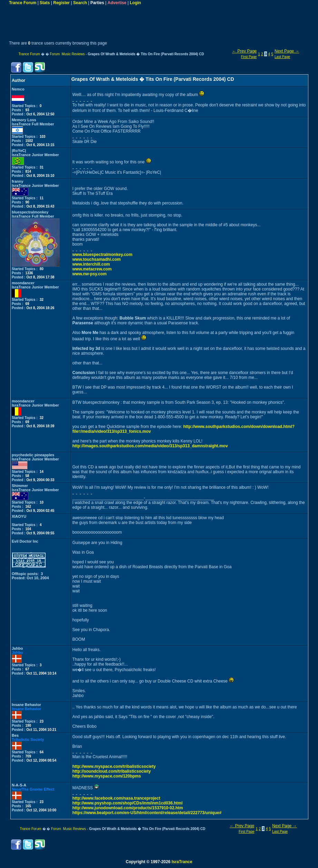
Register (61, 3)
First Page (249, 57)
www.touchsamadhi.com (97, 259)
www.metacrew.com (92, 269)
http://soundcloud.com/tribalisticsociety (112, 771)
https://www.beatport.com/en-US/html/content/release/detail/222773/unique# (147, 813)
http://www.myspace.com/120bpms (107, 776)
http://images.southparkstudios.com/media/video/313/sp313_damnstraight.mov (150, 446)
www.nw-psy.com (90, 274)
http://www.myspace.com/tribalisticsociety (114, 766)
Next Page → (287, 51)
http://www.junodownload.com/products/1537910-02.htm (128, 808)
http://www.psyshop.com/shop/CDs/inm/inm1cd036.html (128, 803)
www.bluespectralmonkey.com (102, 255)
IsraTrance (182, 862)
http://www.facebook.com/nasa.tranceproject (116, 798)
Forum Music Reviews (67, 54)
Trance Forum (23, 3)
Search (80, 3)
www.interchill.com (91, 264)
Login (135, 3)
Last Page (282, 57)
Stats (45, 3)
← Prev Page (244, 51)
